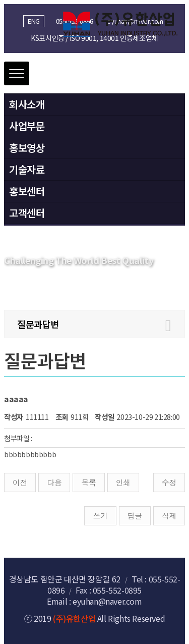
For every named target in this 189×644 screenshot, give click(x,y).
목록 (88, 482)
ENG (34, 21)
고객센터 (27, 213)
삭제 (169, 516)
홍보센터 (27, 191)
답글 (135, 516)
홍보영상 (27, 148)
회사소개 (27, 104)
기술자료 (27, 169)
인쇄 (123, 482)
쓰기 (100, 516)
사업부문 (27, 126)
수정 (169, 482)
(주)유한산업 (74, 618)
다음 (54, 482)
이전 (20, 482)
